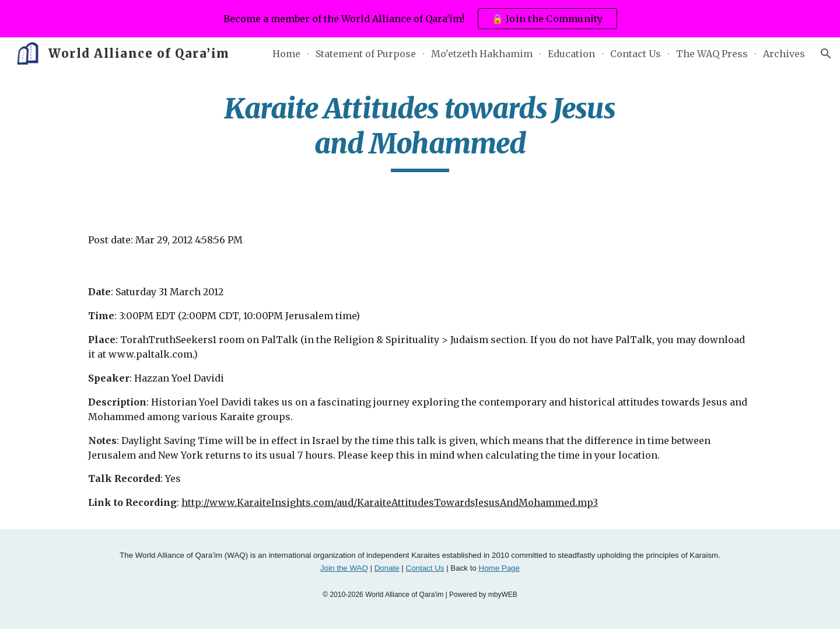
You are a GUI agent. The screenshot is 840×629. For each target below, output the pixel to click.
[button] (826, 54)
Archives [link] (784, 54)
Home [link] (286, 54)
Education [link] (571, 54)
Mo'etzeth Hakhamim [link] (482, 54)
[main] (420, 132)
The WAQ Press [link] (712, 54)
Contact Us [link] (636, 54)
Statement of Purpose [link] (366, 54)
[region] (420, 19)
